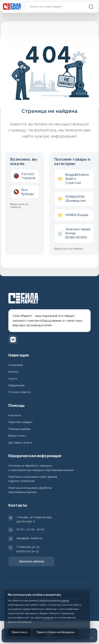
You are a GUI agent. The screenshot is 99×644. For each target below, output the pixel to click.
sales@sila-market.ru (29, 538)
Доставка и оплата (20, 443)
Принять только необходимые (56, 632)
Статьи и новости (20, 392)
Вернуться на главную (19, 206)
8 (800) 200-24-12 (28, 552)
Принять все (19, 632)
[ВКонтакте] (13, 340)
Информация (16, 385)
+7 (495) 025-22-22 (28, 547)
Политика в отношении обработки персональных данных (30, 490)
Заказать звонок (31, 561)
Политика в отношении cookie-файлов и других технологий (33, 479)
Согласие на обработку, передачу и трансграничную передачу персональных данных (41, 468)
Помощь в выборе (19, 429)
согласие (48, 618)
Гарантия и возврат (21, 422)
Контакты (15, 415)
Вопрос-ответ (17, 436)
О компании (16, 365)
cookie (65, 601)
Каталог (13, 372)
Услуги (13, 379)
